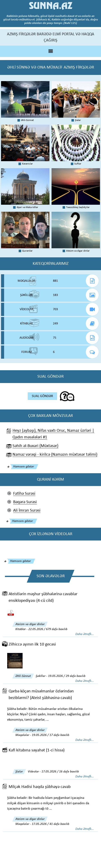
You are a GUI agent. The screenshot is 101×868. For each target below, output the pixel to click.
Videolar (33, 772)
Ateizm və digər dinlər (30, 624)
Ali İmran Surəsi (27, 510)
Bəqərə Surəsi (25, 502)
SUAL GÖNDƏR (42, 396)
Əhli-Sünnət (23, 676)
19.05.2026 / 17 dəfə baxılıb (50, 735)
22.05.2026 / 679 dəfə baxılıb (48, 629)
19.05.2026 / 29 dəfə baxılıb (67, 676)
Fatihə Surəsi (24, 494)
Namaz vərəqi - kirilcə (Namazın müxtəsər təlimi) (55, 455)
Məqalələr (22, 735)
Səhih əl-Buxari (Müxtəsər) (35, 446)
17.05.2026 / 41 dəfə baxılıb (50, 824)
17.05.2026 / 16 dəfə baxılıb (60, 772)
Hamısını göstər (24, 467)
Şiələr (19, 772)
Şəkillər (41, 676)
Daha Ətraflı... (85, 634)
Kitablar (21, 629)
